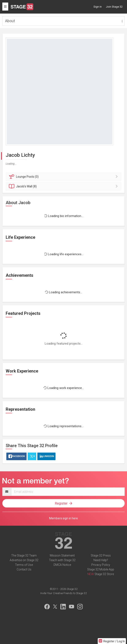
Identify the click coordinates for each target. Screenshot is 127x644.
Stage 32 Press (101, 555)
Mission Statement (62, 555)
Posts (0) (64, 177)
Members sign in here (63, 518)
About (10, 21)
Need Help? (101, 560)
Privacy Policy (101, 565)
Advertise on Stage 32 (24, 560)
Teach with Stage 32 (62, 560)
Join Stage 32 (114, 7)
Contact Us (24, 569)
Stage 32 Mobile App (101, 569)
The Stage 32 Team (24, 555)
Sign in (98, 7)
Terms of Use (24, 565)
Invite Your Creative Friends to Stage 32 (63, 593)
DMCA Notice (62, 565)
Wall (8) (64, 186)
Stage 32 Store (104, 574)
